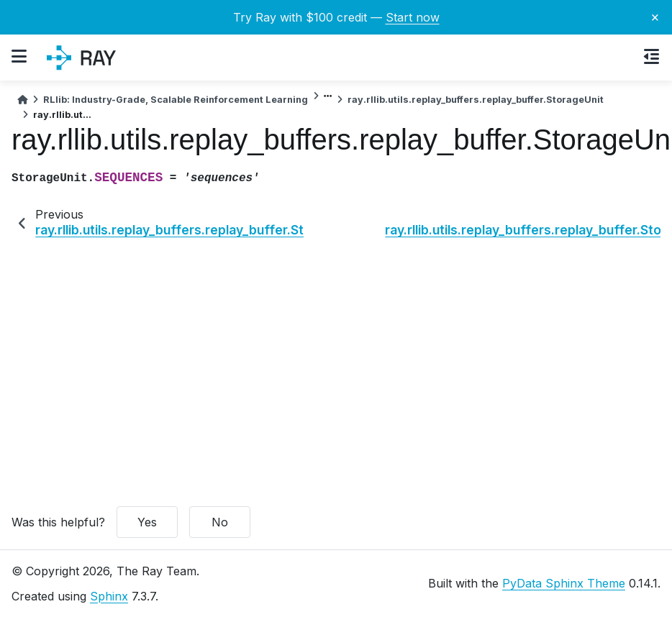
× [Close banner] (655, 17)
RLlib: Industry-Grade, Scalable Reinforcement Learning (176, 100)
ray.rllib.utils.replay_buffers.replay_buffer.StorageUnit (476, 100)
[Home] (22, 100)
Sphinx (109, 596)
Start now (413, 17)
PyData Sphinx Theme (564, 583)
